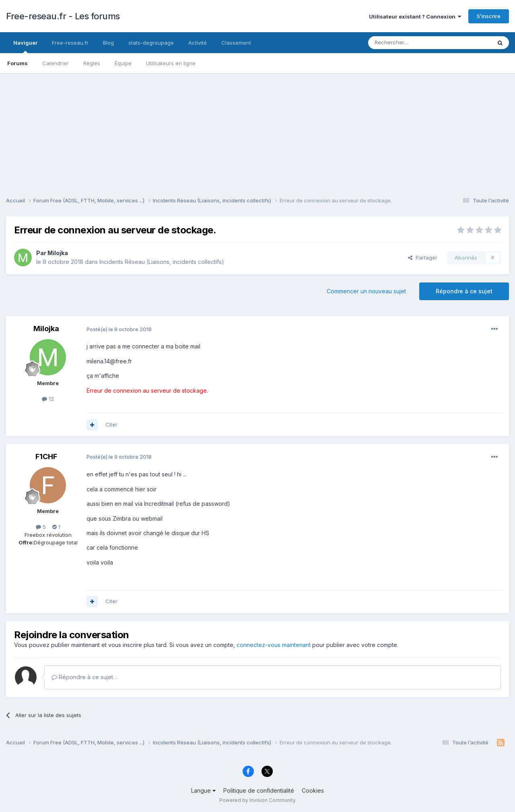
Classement (236, 43)
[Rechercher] (412, 43)
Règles (92, 63)
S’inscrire (489, 16)
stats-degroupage (151, 43)
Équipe (123, 63)
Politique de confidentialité (259, 790)
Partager (423, 258)
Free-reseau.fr (70, 43)
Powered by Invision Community (257, 800)
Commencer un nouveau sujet (366, 291)
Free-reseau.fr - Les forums (63, 16)
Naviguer (25, 46)
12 (48, 399)
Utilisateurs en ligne (171, 63)
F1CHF (46, 456)
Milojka (58, 253)
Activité (198, 43)
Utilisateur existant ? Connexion (415, 16)
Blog (108, 43)
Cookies (313, 790)
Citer (111, 425)
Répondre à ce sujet (464, 291)
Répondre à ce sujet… (84, 677)
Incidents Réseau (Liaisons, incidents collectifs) (162, 262)
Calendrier (56, 63)
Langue (203, 790)
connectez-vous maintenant (274, 645)
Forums (18, 63)
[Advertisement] (257, 130)
